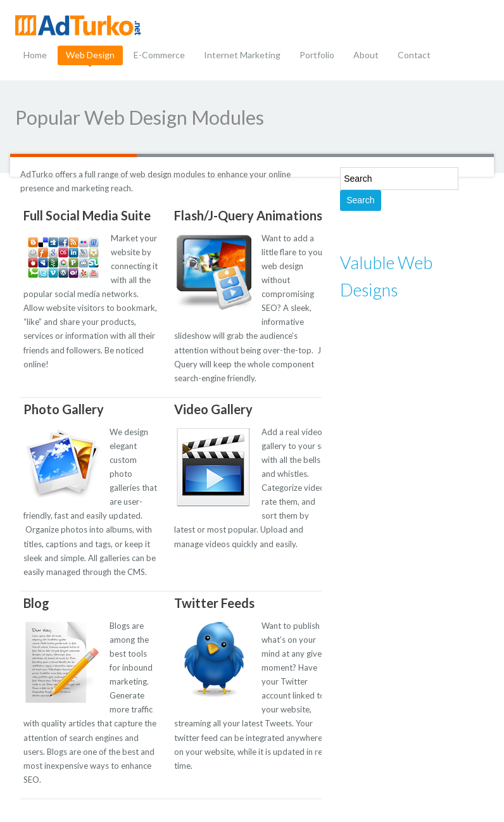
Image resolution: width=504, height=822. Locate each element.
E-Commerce (159, 55)
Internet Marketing (242, 55)
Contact (414, 55)
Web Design (90, 55)
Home (35, 55)
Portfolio (317, 55)
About (366, 55)
